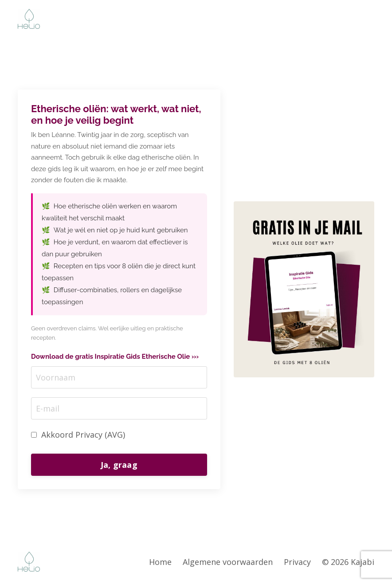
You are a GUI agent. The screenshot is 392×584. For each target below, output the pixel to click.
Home (160, 562)
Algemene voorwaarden (228, 562)
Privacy (297, 562)
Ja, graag (119, 465)
